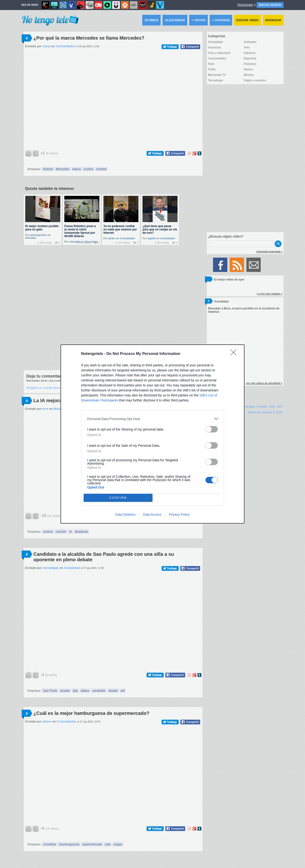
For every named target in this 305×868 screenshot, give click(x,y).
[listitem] (152, 419)
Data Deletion (125, 515)
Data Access (152, 515)
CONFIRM (118, 498)
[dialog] (152, 434)
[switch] (212, 429)
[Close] (235, 354)
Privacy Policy (179, 515)
